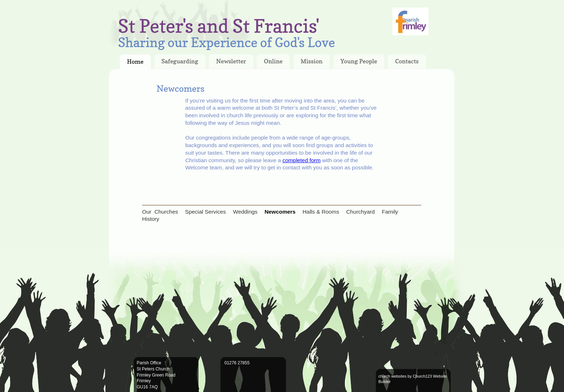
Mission (312, 61)
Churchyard (360, 212)
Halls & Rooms (321, 212)
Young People (359, 61)
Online (273, 61)
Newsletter (231, 61)
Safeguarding (180, 61)
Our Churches (160, 212)
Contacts (407, 61)
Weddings (245, 212)
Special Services (206, 212)
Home (135, 61)
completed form (301, 160)
